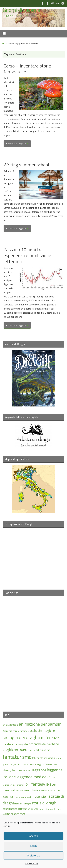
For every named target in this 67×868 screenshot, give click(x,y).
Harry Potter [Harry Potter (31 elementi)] (13, 770)
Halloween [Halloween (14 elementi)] (53, 764)
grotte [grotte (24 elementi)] (44, 764)
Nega (34, 846)
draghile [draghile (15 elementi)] (32, 750)
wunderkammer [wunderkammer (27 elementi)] (14, 814)
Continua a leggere (18, 144)
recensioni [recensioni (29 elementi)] (41, 796)
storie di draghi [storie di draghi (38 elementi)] (44, 803)
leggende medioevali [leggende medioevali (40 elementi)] (34, 777)
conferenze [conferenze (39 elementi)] (49, 738)
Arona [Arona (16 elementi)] (6, 731)
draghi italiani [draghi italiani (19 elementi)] (20, 750)
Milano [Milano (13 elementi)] (23, 791)
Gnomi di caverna (21, 10)
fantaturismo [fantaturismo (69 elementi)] (17, 757)
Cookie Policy (32, 863)
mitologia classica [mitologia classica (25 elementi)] (38, 790)
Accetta (33, 836)
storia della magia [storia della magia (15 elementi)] (23, 804)
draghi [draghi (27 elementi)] (7, 750)
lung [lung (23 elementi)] (17, 790)
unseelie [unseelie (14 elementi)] (44, 809)
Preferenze (33, 855)
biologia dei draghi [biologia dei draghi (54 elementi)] (21, 737)
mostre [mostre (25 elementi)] (55, 790)
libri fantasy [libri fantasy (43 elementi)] (34, 784)
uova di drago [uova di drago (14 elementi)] (55, 809)
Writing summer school (26, 165)
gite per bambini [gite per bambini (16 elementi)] (47, 758)
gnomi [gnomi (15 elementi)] (59, 758)
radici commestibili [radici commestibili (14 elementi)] (24, 797)
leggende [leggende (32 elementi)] (39, 770)
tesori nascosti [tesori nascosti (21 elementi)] (12, 809)
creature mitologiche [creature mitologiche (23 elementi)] (16, 744)
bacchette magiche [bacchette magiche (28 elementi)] (41, 731)
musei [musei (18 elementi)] (6, 797)
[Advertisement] (34, 652)
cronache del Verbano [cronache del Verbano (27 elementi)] (44, 744)
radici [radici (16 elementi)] (12, 797)
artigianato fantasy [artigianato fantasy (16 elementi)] (18, 731)
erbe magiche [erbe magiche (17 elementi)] (43, 750)
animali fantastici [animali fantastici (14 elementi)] (11, 725)
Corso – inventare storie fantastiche (27, 69)
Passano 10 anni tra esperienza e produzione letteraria (27, 256)
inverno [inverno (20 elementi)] (27, 770)
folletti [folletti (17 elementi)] (35, 758)
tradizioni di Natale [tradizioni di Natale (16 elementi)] (30, 809)
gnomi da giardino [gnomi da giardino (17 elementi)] (12, 764)
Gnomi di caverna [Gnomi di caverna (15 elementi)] (30, 764)
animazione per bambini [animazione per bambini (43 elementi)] (41, 724)
